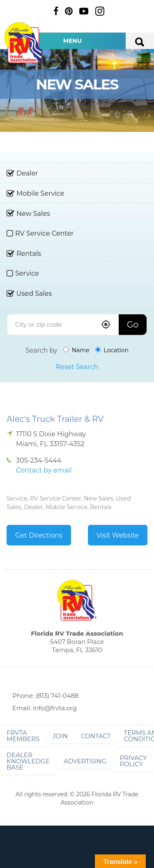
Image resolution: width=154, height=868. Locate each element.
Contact (96, 736)
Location (112, 350)
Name (76, 350)
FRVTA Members (23, 736)
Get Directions (39, 535)
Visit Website (118, 535)
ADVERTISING (85, 761)
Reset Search (77, 367)
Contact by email (44, 470)
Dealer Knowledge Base (28, 761)
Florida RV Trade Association (24, 43)
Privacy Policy (133, 761)
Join (60, 736)
